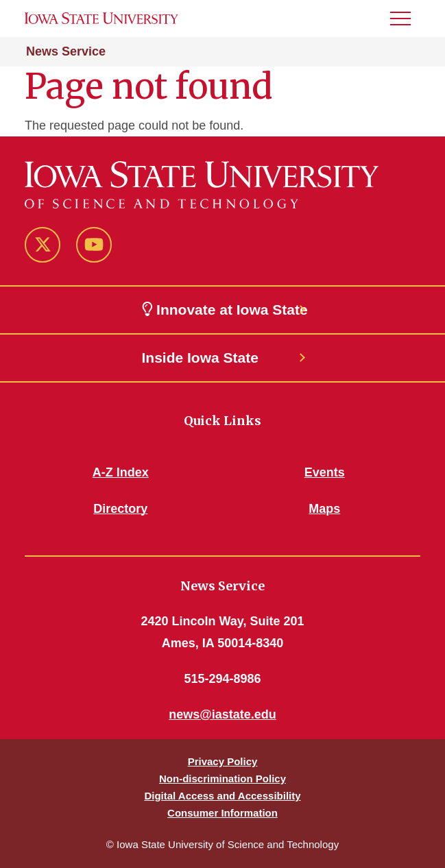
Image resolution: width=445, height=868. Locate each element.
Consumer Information (222, 813)
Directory (120, 509)
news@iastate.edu (222, 714)
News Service (66, 51)
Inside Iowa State (200, 358)
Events (325, 472)
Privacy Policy (223, 761)
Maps (324, 509)
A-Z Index (121, 472)
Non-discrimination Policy (222, 779)
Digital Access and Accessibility (222, 796)
